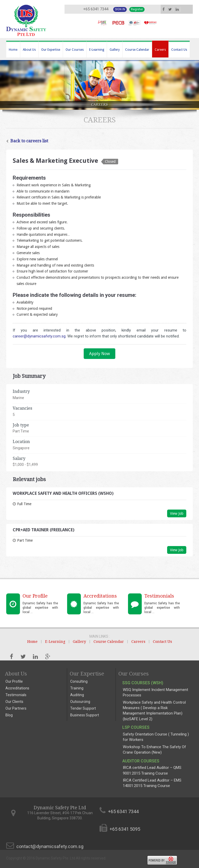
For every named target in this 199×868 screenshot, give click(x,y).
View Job (177, 513)
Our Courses (75, 50)
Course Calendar (137, 50)
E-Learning (97, 50)
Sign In (120, 9)
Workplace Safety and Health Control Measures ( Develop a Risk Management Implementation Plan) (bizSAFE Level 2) (154, 711)
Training (77, 688)
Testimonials (16, 695)
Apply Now (99, 354)
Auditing (77, 695)
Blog (9, 715)
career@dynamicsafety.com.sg (39, 336)
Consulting (79, 681)
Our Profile (14, 681)
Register (137, 9)
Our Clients (14, 702)
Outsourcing (80, 702)
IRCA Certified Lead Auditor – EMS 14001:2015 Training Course (152, 783)
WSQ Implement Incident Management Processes (155, 692)
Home (13, 50)
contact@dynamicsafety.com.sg (50, 846)
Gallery (115, 50)
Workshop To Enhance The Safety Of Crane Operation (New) (154, 750)
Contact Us (179, 50)
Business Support (85, 715)
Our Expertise (51, 50)
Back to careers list (27, 141)
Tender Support (83, 708)
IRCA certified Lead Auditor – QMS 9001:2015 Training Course (152, 770)
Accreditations (17, 688)
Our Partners (16, 708)
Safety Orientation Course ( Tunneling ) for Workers (156, 737)
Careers (160, 50)
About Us (29, 50)
